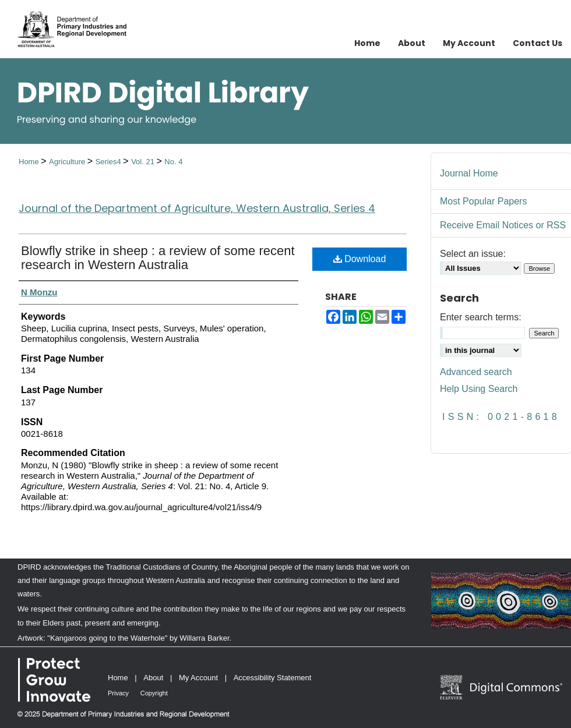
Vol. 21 (144, 162)
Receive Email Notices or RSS (503, 225)
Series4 (110, 162)
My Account (198, 678)
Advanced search (476, 372)
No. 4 (173, 162)
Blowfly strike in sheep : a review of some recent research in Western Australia (158, 258)
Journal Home (469, 173)
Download (360, 259)
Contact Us (537, 43)
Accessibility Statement (273, 678)
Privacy (118, 693)
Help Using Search (479, 389)
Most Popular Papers (483, 201)
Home (30, 162)
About (153, 678)
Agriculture (68, 162)
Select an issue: (473, 254)
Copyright (154, 693)
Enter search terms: (481, 317)
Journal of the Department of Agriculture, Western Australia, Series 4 (197, 208)
